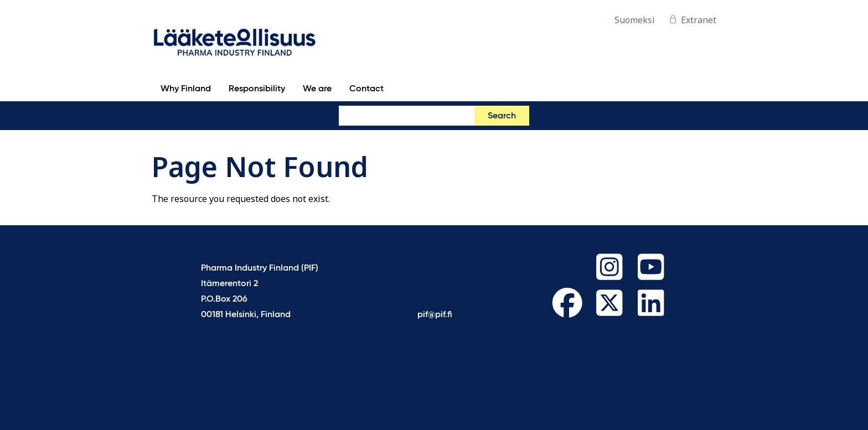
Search (502, 116)
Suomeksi (635, 20)
